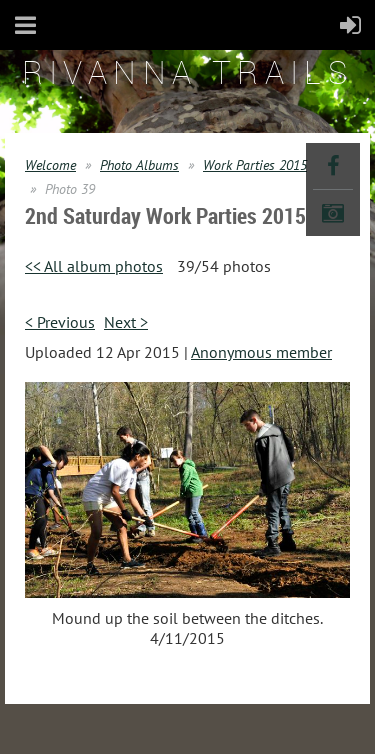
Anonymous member (261, 352)
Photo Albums (139, 165)
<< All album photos (94, 266)
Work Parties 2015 (255, 165)
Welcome (50, 165)
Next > (126, 322)
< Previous (60, 322)
